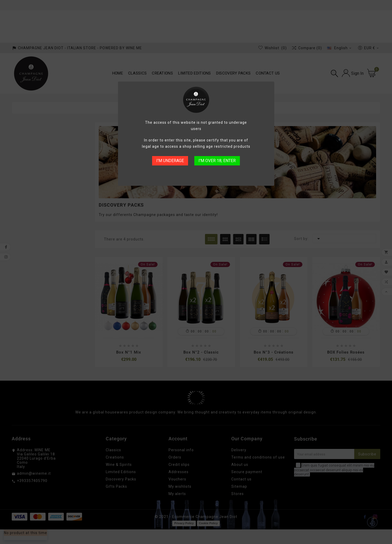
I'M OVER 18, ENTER (217, 161)
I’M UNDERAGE (170, 161)
